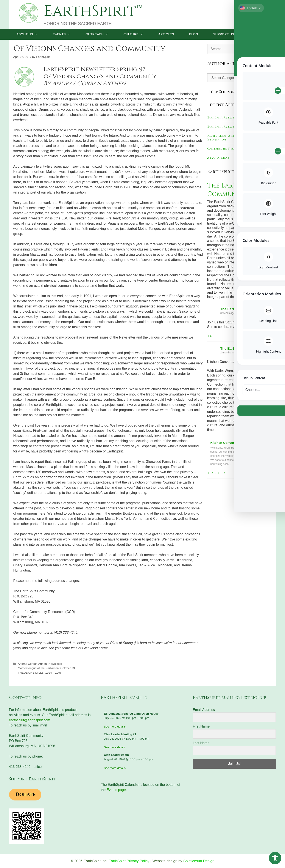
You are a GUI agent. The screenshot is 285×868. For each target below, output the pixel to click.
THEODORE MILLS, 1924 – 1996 (40, 673)
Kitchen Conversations (228, 442)
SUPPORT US (230, 34)
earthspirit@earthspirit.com (30, 720)
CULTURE (137, 34)
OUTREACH (101, 34)
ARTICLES (166, 34)
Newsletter (55, 664)
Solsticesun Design (199, 861)
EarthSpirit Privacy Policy (129, 861)
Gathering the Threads (223, 149)
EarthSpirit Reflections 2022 (227, 127)
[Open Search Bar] (266, 34)
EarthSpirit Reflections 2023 (227, 118)
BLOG (194, 34)
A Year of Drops (218, 158)
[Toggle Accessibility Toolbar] (275, 858)
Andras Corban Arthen (32, 664)
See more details (115, 727)
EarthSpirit (90, 11)
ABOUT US (31, 34)
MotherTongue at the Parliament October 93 (46, 668)
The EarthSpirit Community (233, 190)
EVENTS (65, 34)
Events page (116, 790)
